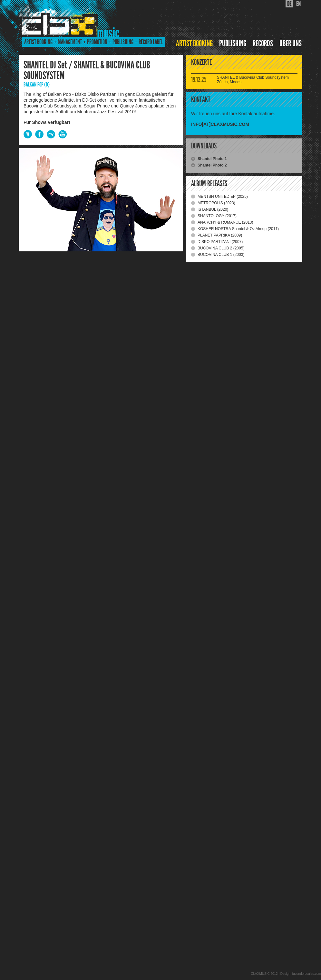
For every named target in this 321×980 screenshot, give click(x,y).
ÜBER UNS (291, 43)
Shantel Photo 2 (212, 165)
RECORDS (263, 43)
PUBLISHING (233, 43)
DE (289, 4)
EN (298, 4)
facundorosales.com (307, 974)
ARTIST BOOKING (194, 43)
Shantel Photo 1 (212, 159)
